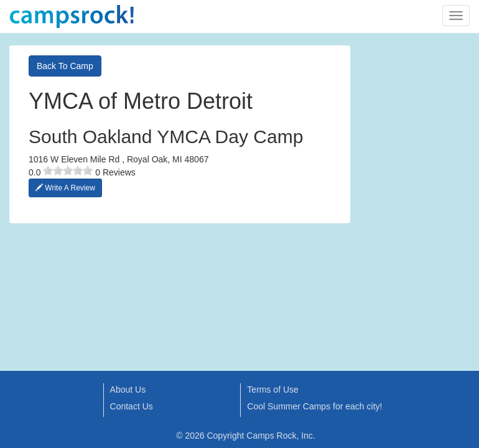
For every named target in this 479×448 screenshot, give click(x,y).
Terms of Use (272, 390)
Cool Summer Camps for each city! (314, 406)
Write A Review (65, 188)
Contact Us (132, 406)
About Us (128, 390)
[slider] (68, 170)
